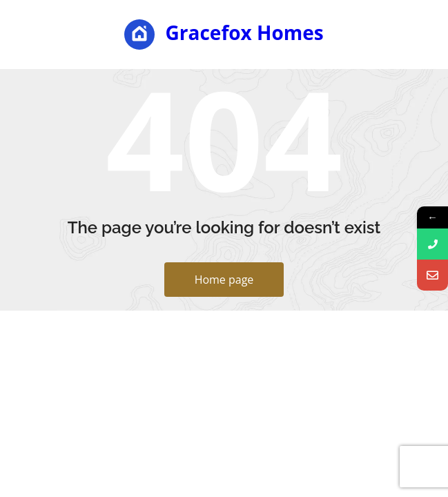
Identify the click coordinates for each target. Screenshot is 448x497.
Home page (224, 280)
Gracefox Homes (224, 35)
